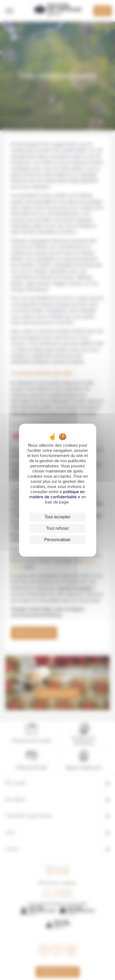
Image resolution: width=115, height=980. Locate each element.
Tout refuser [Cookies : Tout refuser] (58, 528)
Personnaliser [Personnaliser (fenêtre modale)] (58, 540)
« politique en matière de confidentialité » (57, 494)
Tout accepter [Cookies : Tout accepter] (58, 517)
